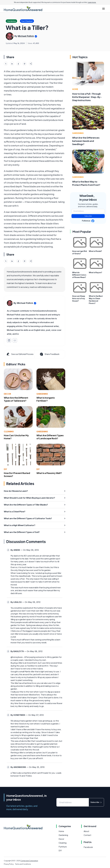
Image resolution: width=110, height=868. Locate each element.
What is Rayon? (95, 272)
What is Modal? (95, 251)
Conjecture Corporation (29, 861)
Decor (7, 394)
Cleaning (9, 431)
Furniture (63, 847)
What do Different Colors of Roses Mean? (79, 275)
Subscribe (88, 216)
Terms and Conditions (23, 864)
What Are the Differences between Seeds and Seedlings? (86, 141)
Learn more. (92, 2)
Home (75, 89)
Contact (87, 835)
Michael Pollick (26, 36)
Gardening (42, 394)
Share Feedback (49, 354)
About (86, 831)
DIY (5, 469)
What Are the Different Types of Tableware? (16, 399)
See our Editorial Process (20, 354)
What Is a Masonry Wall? (49, 473)
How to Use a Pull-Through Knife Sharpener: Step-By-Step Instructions (87, 97)
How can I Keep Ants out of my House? (79, 298)
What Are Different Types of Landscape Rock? (50, 437)
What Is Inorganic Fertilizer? (46, 399)
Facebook (88, 847)
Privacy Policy (9, 864)
